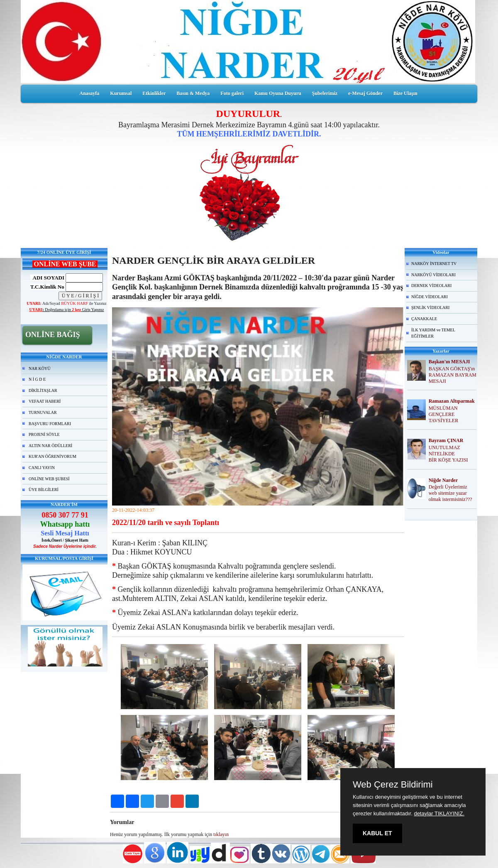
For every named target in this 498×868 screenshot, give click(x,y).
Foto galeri (232, 93)
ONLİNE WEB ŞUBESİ (49, 479)
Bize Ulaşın (405, 93)
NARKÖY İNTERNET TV (434, 264)
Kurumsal (121, 93)
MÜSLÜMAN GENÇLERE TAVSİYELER (443, 414)
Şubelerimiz (325, 93)
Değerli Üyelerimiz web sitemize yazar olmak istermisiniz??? (450, 493)
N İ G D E (37, 379)
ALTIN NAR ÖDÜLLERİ (50, 446)
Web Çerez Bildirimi (393, 785)
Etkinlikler (154, 93)
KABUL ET (377, 833)
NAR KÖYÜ (40, 368)
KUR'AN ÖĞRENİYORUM (52, 456)
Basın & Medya (193, 93)
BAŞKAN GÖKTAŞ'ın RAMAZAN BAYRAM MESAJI (453, 375)
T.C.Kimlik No (47, 287)
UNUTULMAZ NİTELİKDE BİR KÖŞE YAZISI (448, 454)
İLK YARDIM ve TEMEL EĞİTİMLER (433, 333)
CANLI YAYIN (42, 468)
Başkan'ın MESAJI (449, 362)
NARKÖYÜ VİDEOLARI (433, 275)
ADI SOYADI (47, 278)
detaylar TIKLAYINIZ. (439, 813)
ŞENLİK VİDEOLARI (430, 308)
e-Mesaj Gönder (365, 93)
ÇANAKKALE (424, 319)
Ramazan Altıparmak (452, 401)
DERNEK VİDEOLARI (431, 286)
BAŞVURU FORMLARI (50, 424)
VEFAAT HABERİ (45, 401)
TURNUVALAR (43, 412)
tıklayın (221, 834)
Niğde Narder (443, 480)
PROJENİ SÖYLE (44, 434)
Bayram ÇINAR (446, 440)
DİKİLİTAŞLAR (43, 390)
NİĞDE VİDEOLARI (430, 297)
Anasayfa (89, 93)
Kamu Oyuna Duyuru (278, 93)
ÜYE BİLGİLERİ (44, 490)
